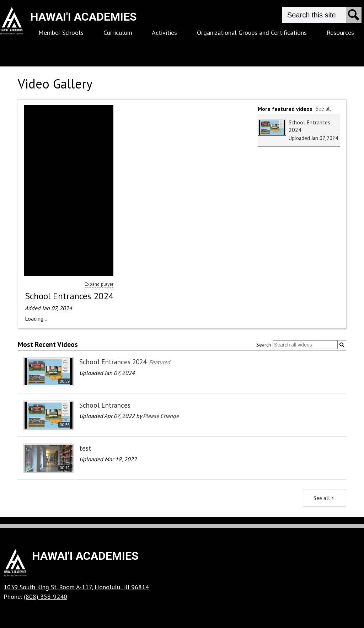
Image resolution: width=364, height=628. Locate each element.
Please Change (161, 416)
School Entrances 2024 (69, 296)
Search (264, 345)
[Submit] (342, 345)
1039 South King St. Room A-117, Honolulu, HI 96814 (76, 587)
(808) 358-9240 (45, 597)
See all (323, 109)
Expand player (99, 284)
